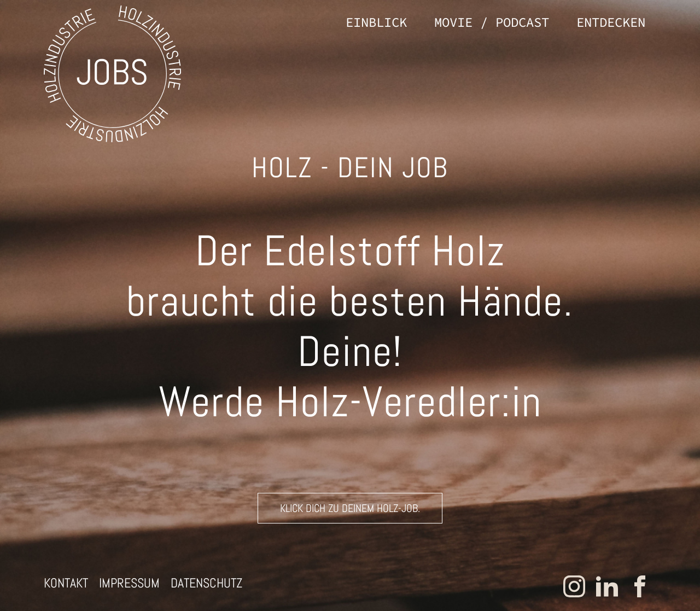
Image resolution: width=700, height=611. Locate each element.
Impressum (129, 583)
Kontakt (66, 583)
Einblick (376, 22)
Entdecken (611, 22)
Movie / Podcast (492, 22)
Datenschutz (206, 583)
